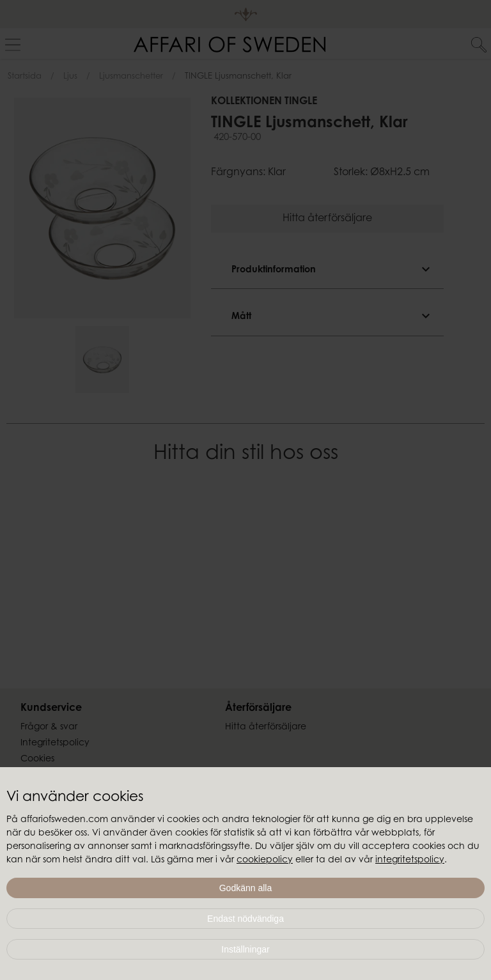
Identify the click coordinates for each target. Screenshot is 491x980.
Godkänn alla (246, 888)
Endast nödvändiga (245, 919)
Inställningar (245, 949)
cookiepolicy (265, 860)
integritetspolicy (410, 860)
